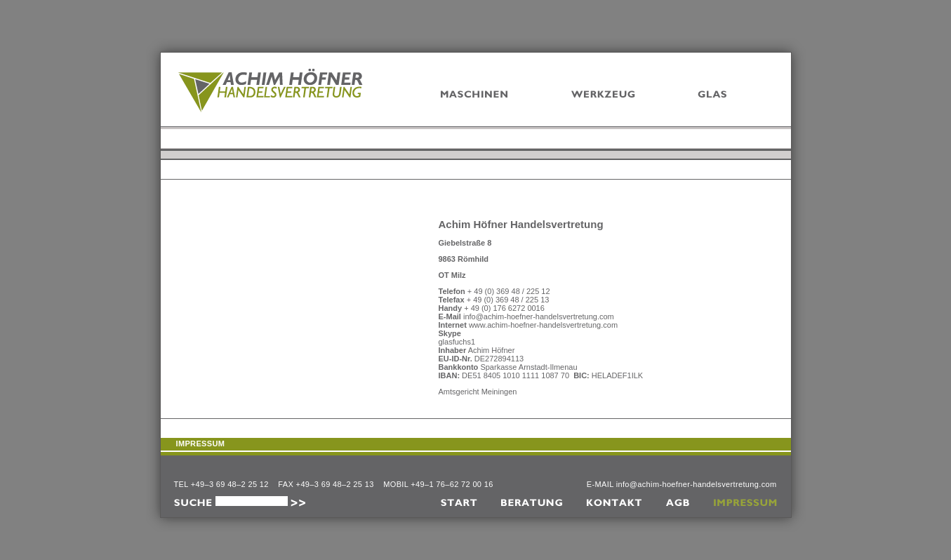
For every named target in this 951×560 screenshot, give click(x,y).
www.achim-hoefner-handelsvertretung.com (543, 325)
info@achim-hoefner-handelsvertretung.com (539, 316)
